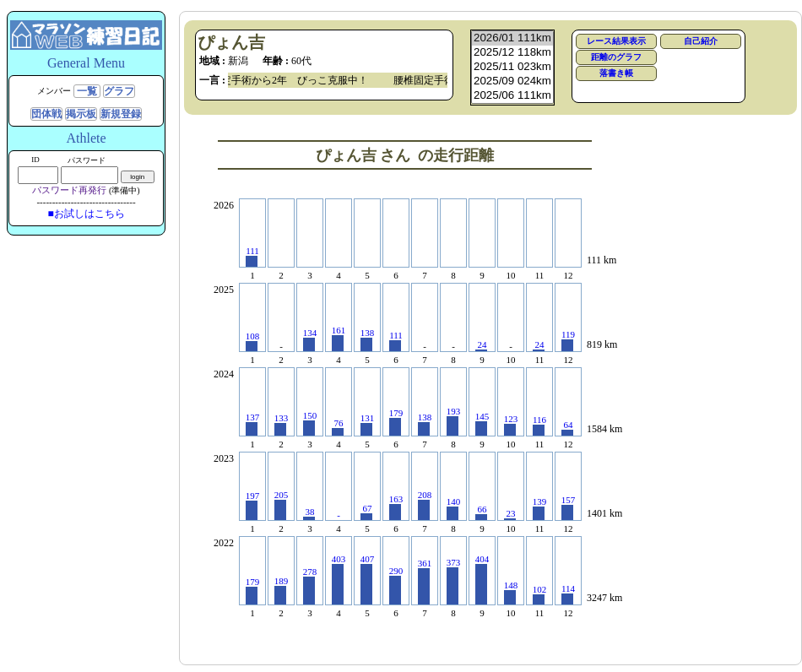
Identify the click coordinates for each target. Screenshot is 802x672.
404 (482, 579)
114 (568, 594)
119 (568, 340)
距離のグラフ (616, 57)
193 (454, 421)
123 (511, 425)
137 (253, 424)
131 (368, 424)
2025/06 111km (512, 96)
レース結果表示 (616, 41)
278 (310, 585)
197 (253, 505)
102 (540, 594)
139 (540, 508)
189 (282, 590)
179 (396, 422)
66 (481, 512)
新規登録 (121, 114)
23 (510, 514)
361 (425, 581)
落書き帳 (616, 73)
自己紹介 (701, 41)
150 (310, 423)
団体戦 (46, 114)
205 (282, 505)
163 (396, 507)
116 (539, 425)
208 (425, 505)
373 (454, 581)
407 (368, 579)
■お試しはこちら (86, 214)
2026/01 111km (512, 38)
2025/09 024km (512, 81)
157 (569, 507)
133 (282, 424)
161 (339, 338)
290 (396, 585)
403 (339, 579)
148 (511, 592)
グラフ (119, 91)
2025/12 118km (512, 53)
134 (310, 339)
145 (482, 423)
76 (338, 427)
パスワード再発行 (69, 190)
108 (253, 341)
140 (454, 508)
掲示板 (81, 114)
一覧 (87, 91)
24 (481, 345)
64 (567, 428)
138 (368, 339)
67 (366, 512)
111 (252, 256)
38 (309, 513)
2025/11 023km (512, 67)
